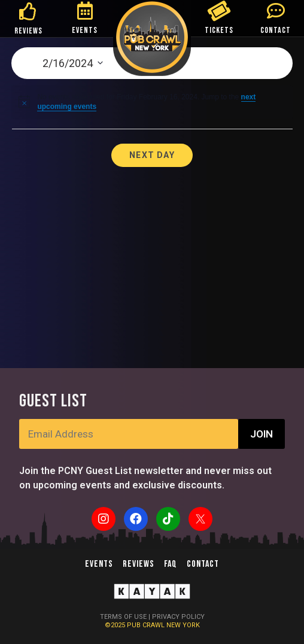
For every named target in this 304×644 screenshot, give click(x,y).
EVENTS (85, 30)
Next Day (152, 155)
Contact (203, 564)
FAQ (171, 564)
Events (99, 564)
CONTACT (276, 30)
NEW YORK (183, 625)
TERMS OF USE (123, 617)
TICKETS (219, 30)
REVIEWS (28, 31)
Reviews (139, 564)
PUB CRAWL (147, 625)
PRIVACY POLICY (178, 617)
